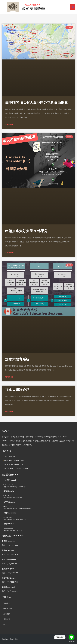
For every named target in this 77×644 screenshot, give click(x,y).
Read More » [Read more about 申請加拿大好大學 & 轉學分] (10, 253)
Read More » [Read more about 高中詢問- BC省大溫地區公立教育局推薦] (10, 124)
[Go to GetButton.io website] (71, 642)
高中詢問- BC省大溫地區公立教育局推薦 (36, 103)
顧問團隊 (7, 614)
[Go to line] (71, 637)
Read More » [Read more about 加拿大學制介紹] (10, 411)
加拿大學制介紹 (17, 390)
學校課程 (7, 619)
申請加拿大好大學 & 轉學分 (26, 231)
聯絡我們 (7, 603)
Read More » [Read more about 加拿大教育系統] (10, 377)
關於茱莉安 (8, 609)
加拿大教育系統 (17, 359)
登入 (5, 624)
